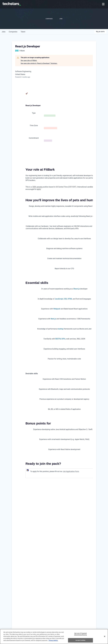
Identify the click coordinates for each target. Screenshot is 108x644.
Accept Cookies (80, 640)
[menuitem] (104, 4)
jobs (4, 32)
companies (13, 32)
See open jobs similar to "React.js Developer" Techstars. (39, 63)
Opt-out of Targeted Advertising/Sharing (80, 634)
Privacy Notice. (53, 640)
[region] (54, 637)
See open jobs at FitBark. (29, 61)
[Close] (105, 636)
